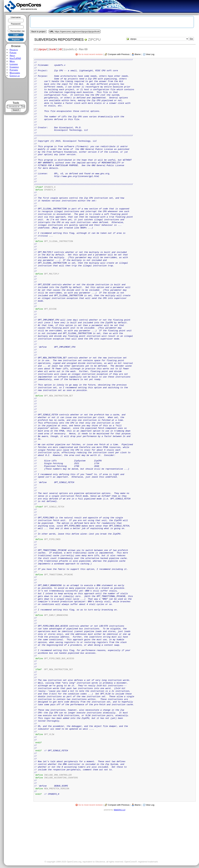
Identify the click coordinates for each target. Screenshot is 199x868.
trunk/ (53, 49)
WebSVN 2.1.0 (119, 810)
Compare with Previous (119, 54)
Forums (13, 53)
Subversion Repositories (59, 40)
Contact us (15, 76)
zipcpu (94, 40)
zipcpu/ (43, 49)
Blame (138, 54)
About (12, 55)
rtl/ (61, 49)
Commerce (14, 67)
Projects (14, 50)
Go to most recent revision (91, 54)
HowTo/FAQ (15, 58)
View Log (150, 54)
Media (12, 61)
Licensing (14, 64)
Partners (14, 70)
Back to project (38, 32)
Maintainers (15, 73)
